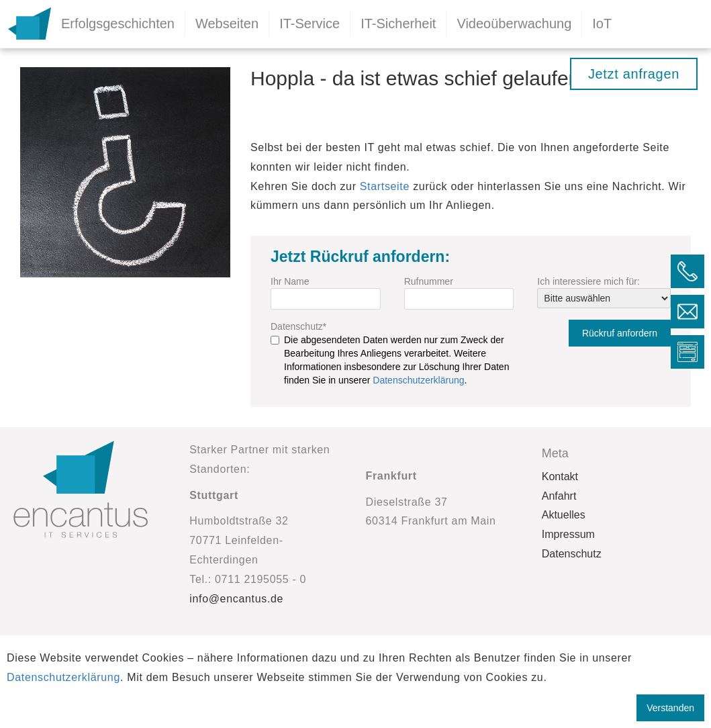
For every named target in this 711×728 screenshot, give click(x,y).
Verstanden (670, 708)
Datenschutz (298, 326)
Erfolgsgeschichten (118, 24)
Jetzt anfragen (634, 74)
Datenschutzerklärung (418, 380)
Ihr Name (290, 281)
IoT (602, 24)
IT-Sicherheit (398, 24)
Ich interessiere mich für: (588, 281)
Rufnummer (429, 281)
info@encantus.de (236, 599)
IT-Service (310, 24)
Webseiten (227, 24)
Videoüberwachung (514, 24)
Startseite (385, 186)
